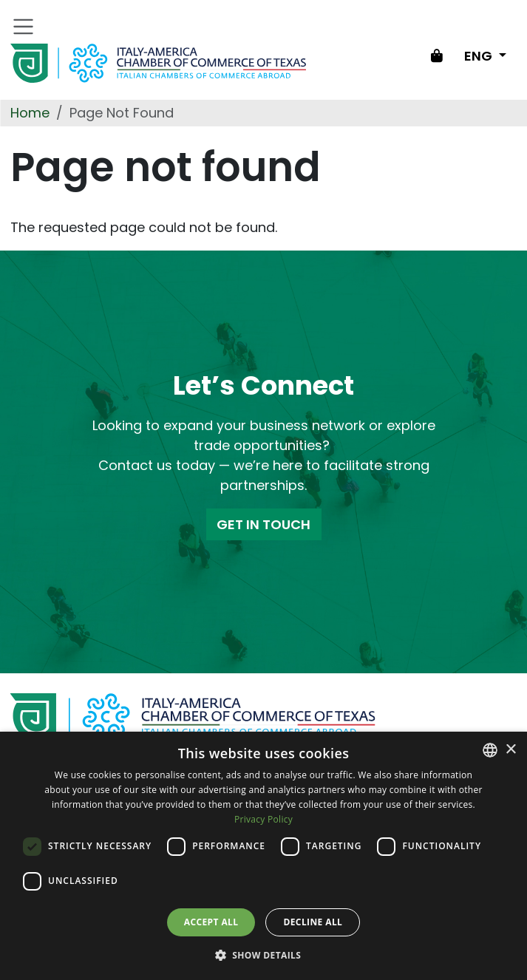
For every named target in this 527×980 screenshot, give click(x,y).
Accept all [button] (211, 922)
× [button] (510, 750)
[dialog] (263, 856)
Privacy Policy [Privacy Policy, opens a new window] (263, 819)
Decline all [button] (313, 922)
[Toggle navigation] (24, 27)
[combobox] (490, 750)
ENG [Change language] (480, 56)
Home (30, 113)
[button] (264, 955)
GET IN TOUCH (263, 524)
